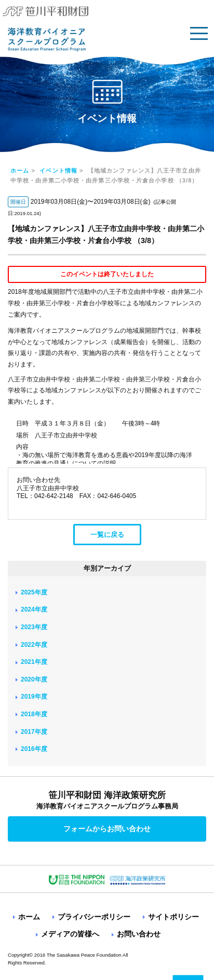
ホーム (20, 171)
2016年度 (34, 749)
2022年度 (34, 645)
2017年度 (34, 732)
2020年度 (34, 679)
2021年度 (34, 662)
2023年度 (34, 627)
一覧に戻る (107, 535)
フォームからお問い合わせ (107, 829)
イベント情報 (58, 171)
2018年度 (34, 714)
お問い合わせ (139, 934)
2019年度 (34, 697)
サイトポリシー (173, 917)
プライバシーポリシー (94, 917)
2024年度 (34, 609)
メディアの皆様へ (70, 934)
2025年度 (34, 592)
